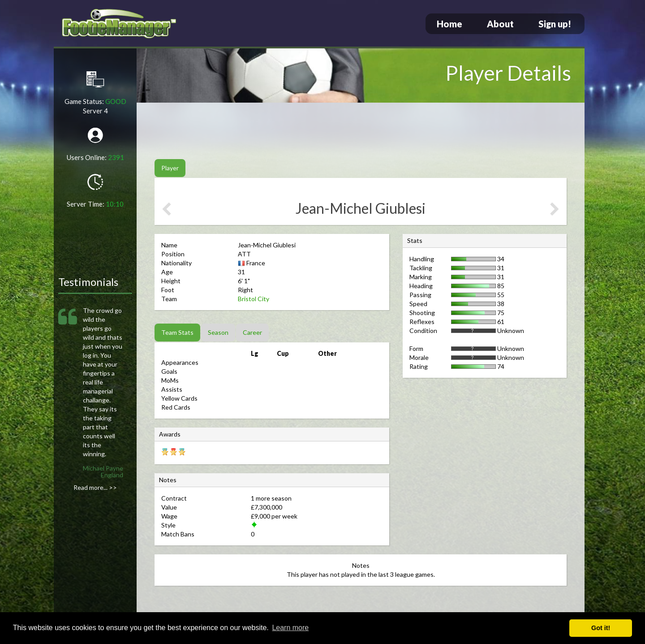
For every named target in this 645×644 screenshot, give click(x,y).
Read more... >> (95, 487)
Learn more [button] (290, 628)
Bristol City (254, 299)
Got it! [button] (601, 628)
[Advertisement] (361, 132)
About (500, 24)
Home (449, 24)
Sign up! (555, 24)
